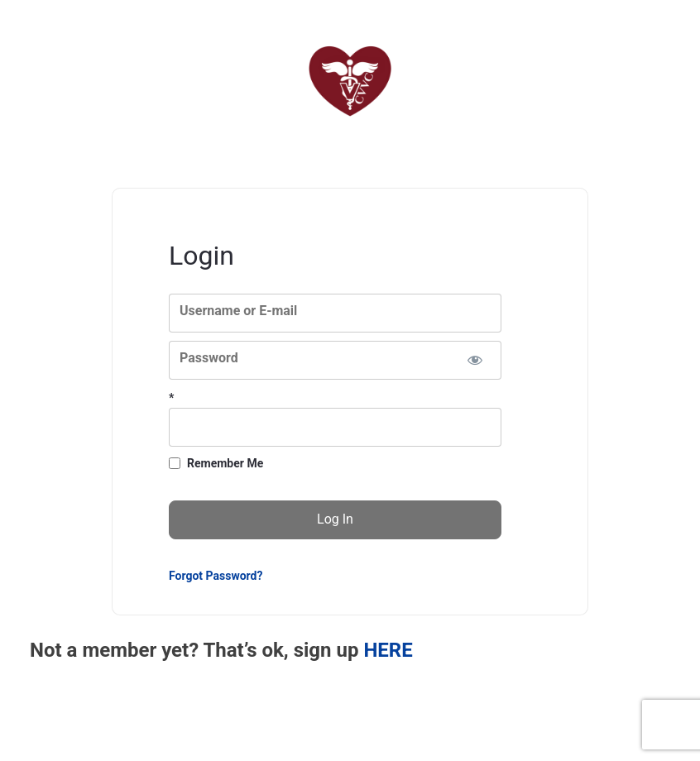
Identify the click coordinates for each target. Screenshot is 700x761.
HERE (388, 650)
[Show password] (475, 360)
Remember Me (225, 463)
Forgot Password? (216, 576)
